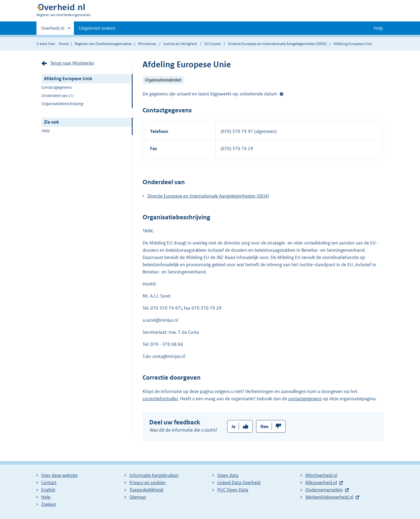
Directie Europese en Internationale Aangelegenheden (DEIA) (278, 44)
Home (64, 44)
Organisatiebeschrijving (62, 104)
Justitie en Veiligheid (180, 44)
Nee (264, 427)
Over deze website (59, 475)
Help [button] (378, 28)
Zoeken (49, 504)
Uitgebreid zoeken (97, 28)
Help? (282, 94)
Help (46, 131)
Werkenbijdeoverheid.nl (329, 497)
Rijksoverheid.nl (321, 483)
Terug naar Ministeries (72, 63)
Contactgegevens (57, 87)
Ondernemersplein (324, 490)
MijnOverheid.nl (321, 475)
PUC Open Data (233, 490)
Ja (233, 427)
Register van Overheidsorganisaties (103, 44)
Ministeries (147, 44)
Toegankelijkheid (146, 490)
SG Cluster (213, 44)
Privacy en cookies (147, 483)
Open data (228, 475)
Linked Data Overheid (239, 483)
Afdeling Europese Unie (68, 79)
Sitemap (138, 497)
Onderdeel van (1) (58, 96)
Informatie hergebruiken (154, 475)
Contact (49, 483)
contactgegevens (305, 399)
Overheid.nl (53, 30)
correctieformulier (160, 399)
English (48, 490)
